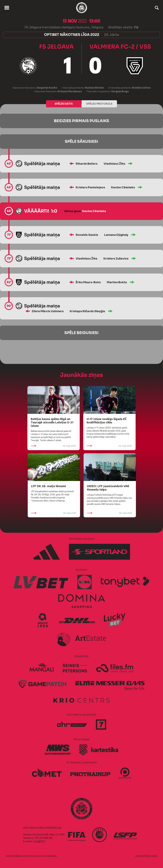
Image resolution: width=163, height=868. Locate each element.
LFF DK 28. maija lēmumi (49, 486)
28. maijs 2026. (54, 513)
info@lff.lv (39, 841)
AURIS (154, 856)
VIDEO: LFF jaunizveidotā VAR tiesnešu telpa (108, 488)
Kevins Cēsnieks (123, 187)
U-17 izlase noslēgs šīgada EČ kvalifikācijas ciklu (107, 421)
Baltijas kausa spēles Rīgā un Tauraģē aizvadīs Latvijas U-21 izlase (52, 422)
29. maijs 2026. (54, 446)
